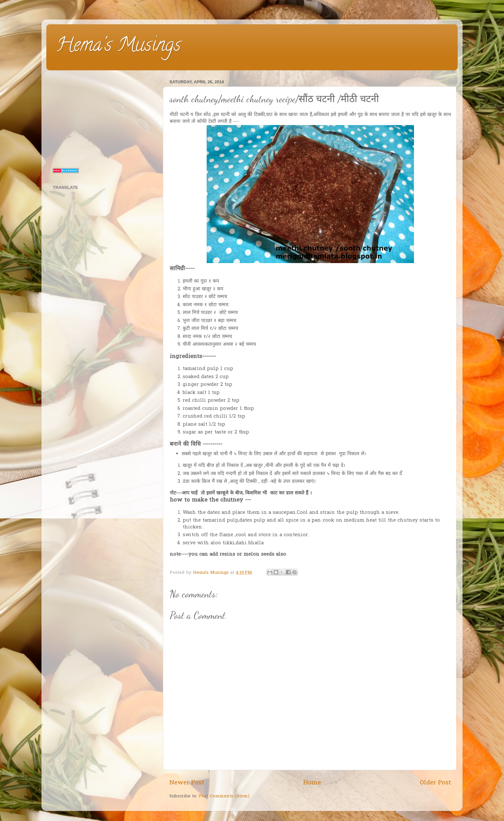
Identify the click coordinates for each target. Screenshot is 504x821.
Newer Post (187, 783)
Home (312, 783)
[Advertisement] (104, 118)
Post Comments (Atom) (224, 796)
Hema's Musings (118, 47)
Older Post (435, 783)
